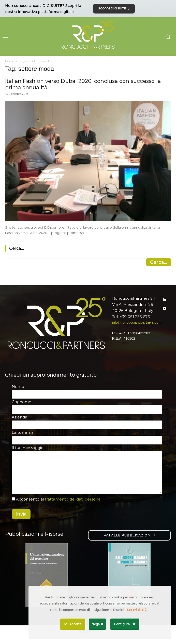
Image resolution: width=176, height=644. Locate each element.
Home (10, 61)
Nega (97, 624)
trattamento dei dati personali (74, 499)
